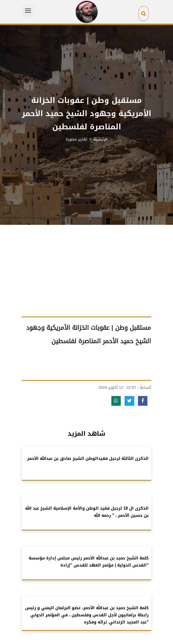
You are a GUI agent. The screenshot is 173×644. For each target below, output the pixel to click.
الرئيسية (100, 139)
